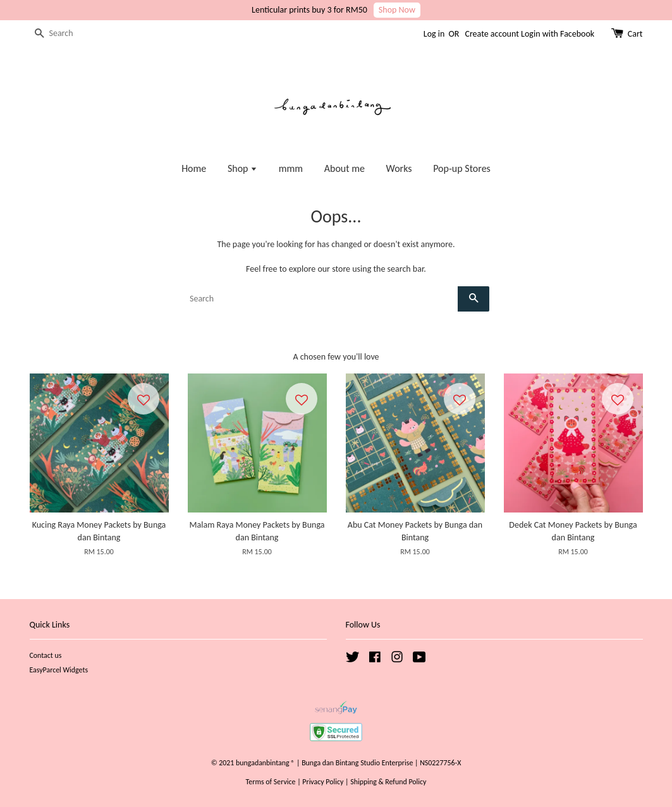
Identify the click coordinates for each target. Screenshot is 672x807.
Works (399, 168)
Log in (434, 34)
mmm (291, 168)
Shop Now (397, 10)
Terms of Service (271, 782)
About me (345, 168)
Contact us (46, 655)
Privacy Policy (323, 782)
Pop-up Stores (462, 168)
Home (194, 168)
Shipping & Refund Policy (388, 782)
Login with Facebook (558, 34)
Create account (492, 34)
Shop (242, 168)
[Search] (68, 34)
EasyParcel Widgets (59, 670)
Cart (635, 34)
